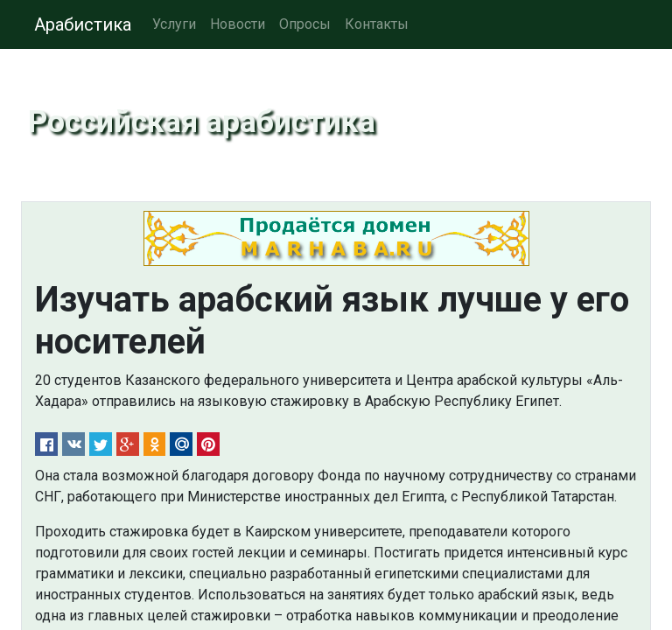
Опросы (305, 24)
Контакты (377, 24)
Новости (238, 24)
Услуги (174, 24)
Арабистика (83, 24)
